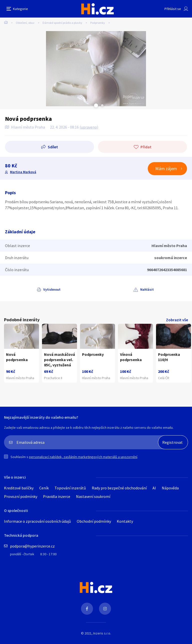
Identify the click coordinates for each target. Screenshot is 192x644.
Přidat (146, 147)
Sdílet (53, 147)
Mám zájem (166, 169)
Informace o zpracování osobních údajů (37, 521)
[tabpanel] (96, 69)
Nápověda (170, 488)
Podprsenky (98, 23)
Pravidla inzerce (57, 496)
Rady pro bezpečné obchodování (119, 488)
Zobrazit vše (177, 320)
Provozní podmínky (21, 496)
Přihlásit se (173, 9)
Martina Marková (23, 172)
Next (102, 105)
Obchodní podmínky (94, 521)
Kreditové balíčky (19, 488)
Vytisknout (52, 289)
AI (154, 488)
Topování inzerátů (70, 488)
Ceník (44, 488)
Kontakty (125, 521)
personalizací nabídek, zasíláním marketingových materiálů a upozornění (83, 457)
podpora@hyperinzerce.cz (32, 546)
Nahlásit (147, 289)
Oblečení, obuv (25, 23)
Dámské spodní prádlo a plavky (62, 23)
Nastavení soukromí (93, 496)
